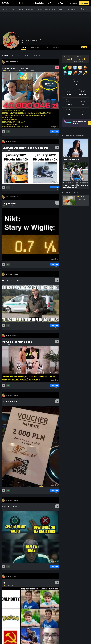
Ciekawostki (30, 9)
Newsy (61, 9)
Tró (3, 583)
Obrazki (17, 56)
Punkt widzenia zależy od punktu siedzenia (25, 148)
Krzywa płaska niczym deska (17, 342)
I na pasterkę (9, 203)
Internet (4, 71)
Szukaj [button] (85, 9)
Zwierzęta (5, 9)
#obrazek (11, 150)
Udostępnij (55, 132)
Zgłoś (57, 134)
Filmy (52, 3)
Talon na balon (10, 402)
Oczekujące (40, 3)
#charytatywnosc (30, 71)
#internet (11, 71)
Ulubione (56, 47)
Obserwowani (36, 47)
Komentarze (37, 56)
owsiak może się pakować (16, 68)
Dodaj (22, 3)
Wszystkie (7, 56)
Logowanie (74, 3)
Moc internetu (9, 507)
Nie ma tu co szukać (12, 280)
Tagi (46, 47)
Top (61, 3)
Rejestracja (84, 3)
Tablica (24, 47)
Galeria (21, 9)
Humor (13, 9)
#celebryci (17, 71)
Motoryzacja (71, 9)
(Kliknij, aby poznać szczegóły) (76, 62)
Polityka (40, 9)
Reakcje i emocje (51, 9)
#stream (22, 71)
